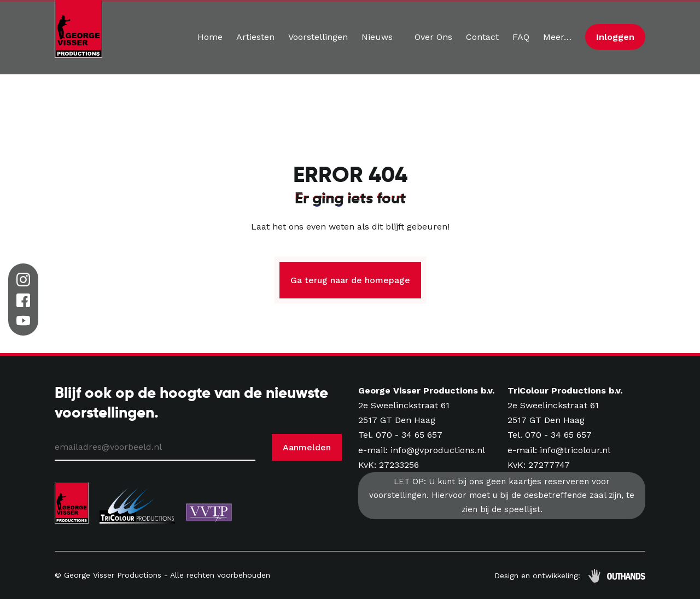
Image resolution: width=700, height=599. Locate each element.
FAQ (521, 37)
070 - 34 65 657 (409, 435)
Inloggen (615, 37)
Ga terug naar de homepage (350, 280)
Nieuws (377, 37)
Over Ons (433, 37)
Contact (482, 37)
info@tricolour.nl (575, 450)
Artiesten (255, 37)
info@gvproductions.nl (438, 450)
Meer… (557, 37)
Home (210, 37)
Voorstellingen (318, 37)
